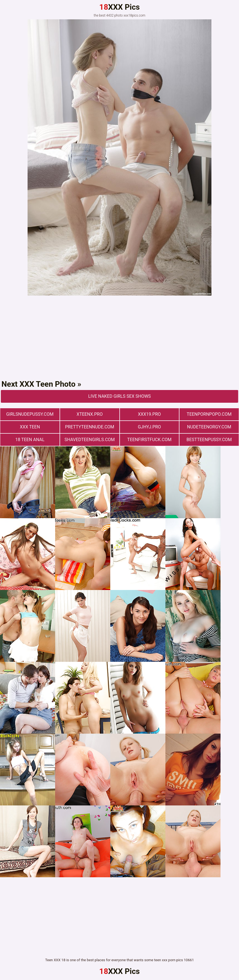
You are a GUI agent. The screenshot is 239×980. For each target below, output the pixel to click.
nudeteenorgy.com (209, 427)
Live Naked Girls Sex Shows (120, 396)
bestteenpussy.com (209, 440)
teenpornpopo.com (209, 414)
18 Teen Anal (30, 440)
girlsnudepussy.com (30, 414)
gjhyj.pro (149, 427)
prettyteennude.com (90, 427)
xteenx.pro (90, 414)
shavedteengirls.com (90, 440)
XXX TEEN (30, 427)
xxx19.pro (149, 414)
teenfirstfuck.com (150, 440)
